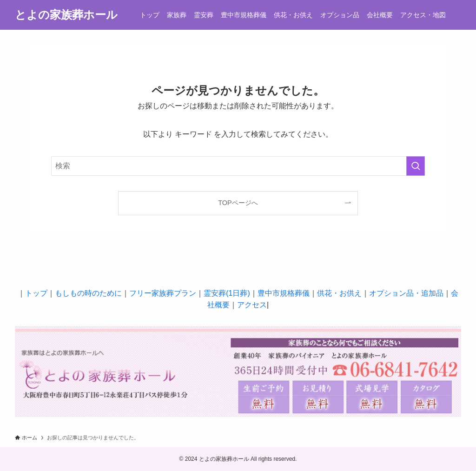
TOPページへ (238, 203)
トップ (36, 293)
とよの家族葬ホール (66, 15)
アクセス (252, 305)
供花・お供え (339, 293)
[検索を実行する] (416, 166)
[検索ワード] (238, 166)
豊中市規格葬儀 (284, 293)
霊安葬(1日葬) (227, 293)
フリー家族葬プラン (163, 293)
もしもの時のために (88, 293)
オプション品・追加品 (406, 293)
